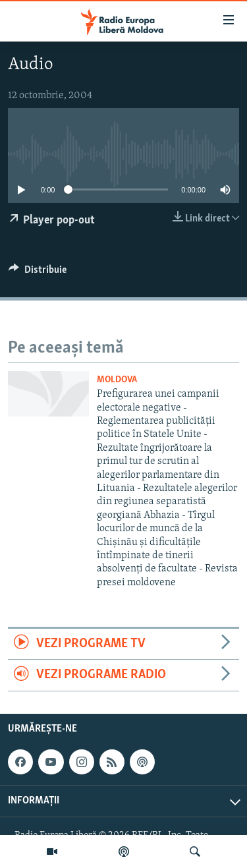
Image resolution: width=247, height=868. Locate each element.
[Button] (38, 273)
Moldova (117, 380)
